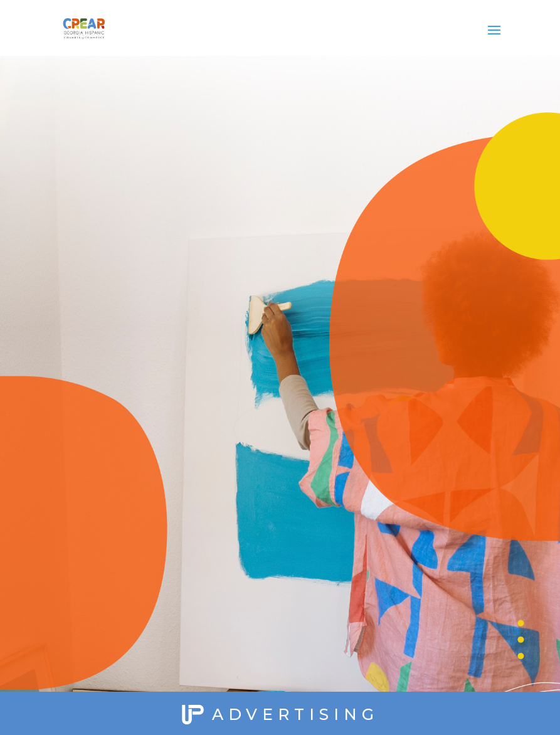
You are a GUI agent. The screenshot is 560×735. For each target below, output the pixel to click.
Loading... (280, 354)
